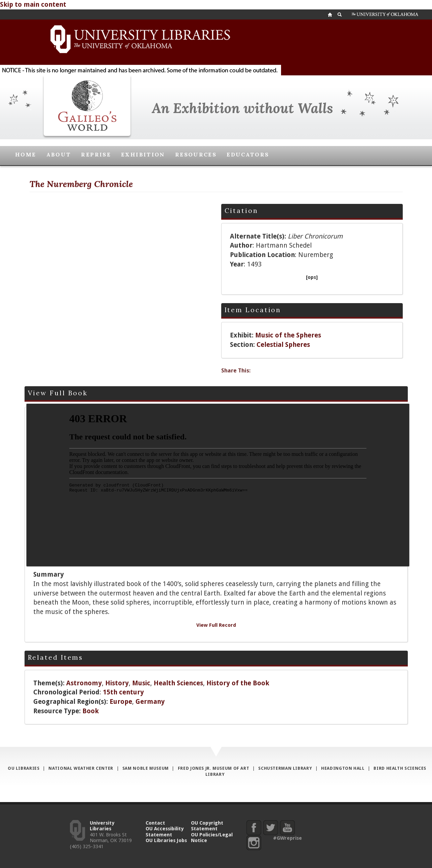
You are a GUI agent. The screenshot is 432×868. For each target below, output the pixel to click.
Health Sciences (178, 683)
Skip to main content (33, 5)
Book (91, 711)
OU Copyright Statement (207, 826)
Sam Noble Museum (146, 768)
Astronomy (84, 683)
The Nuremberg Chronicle (81, 184)
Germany (150, 702)
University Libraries (102, 826)
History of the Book (238, 683)
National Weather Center (81, 768)
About (59, 154)
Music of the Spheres (288, 335)
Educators (248, 154)
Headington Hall (343, 768)
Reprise (96, 154)
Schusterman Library (285, 768)
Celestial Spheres (283, 345)
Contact (155, 823)
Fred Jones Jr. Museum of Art (214, 768)
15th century (123, 692)
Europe (121, 702)
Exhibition (143, 154)
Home (26, 154)
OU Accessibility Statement (165, 831)
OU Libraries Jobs (166, 840)
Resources (196, 154)
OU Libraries (24, 768)
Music (141, 683)
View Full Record (216, 625)
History (117, 683)
